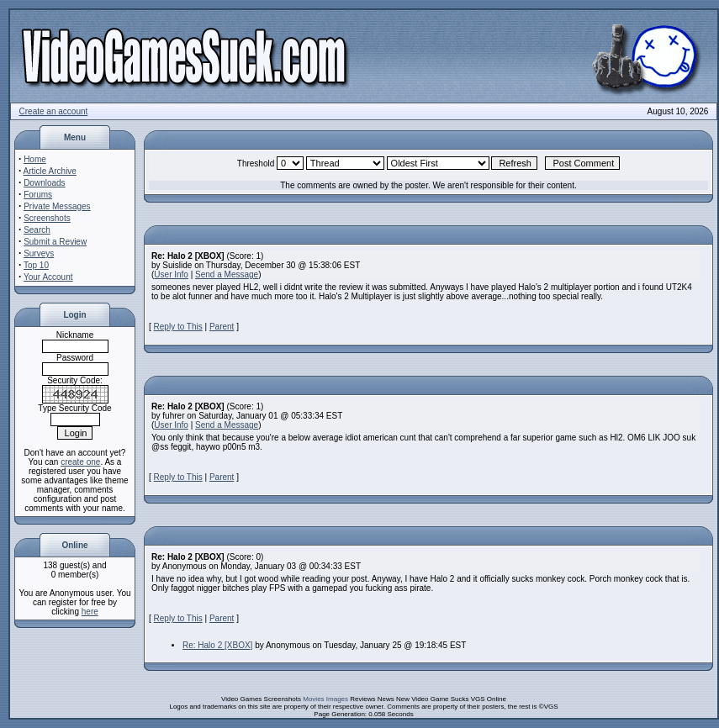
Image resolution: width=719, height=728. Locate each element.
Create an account (54, 111)
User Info (171, 274)
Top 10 (36, 265)
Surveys (39, 253)
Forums (38, 195)
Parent (222, 327)
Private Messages (57, 206)
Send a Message (227, 274)
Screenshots (47, 218)
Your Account (48, 277)
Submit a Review (55, 242)
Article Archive (50, 171)
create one (80, 462)
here (90, 612)
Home (35, 159)
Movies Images (325, 699)
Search (37, 230)
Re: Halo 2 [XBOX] (217, 645)
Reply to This (178, 327)
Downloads (44, 183)
